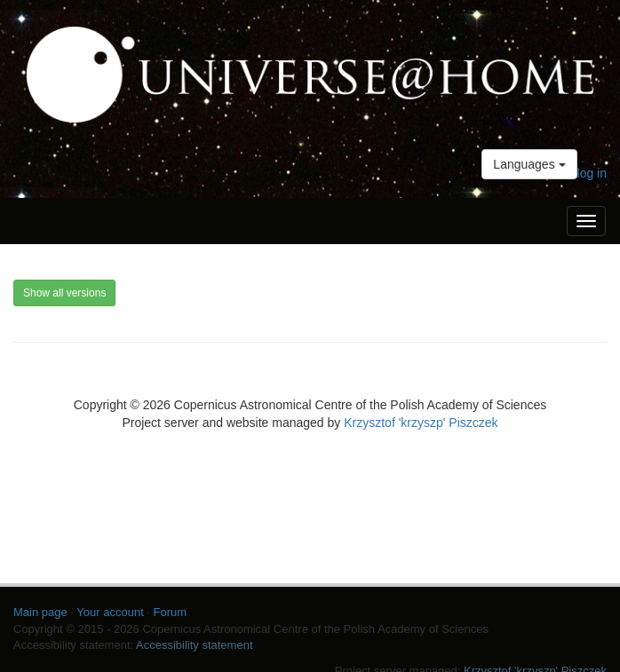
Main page (40, 612)
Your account (110, 612)
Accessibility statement (195, 645)
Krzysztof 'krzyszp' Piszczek (421, 423)
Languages (529, 164)
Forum (171, 612)
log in (592, 173)
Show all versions (64, 293)
